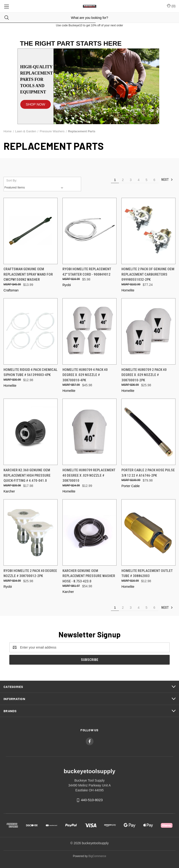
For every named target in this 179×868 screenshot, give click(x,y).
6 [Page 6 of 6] (154, 180)
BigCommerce (97, 856)
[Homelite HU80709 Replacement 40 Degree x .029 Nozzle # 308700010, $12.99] (89, 432)
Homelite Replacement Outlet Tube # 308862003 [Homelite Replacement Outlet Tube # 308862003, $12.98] (147, 573)
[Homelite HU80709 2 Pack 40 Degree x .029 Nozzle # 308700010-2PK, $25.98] (148, 331)
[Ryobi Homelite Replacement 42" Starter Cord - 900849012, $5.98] (89, 231)
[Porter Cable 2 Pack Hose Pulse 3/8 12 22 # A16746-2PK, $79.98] (148, 432)
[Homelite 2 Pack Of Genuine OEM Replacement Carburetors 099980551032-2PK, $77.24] (148, 231)
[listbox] (35, 188)
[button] (36, 102)
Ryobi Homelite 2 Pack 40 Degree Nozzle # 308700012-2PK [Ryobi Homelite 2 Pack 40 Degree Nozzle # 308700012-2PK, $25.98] (30, 573)
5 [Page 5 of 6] (146, 180)
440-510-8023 (92, 800)
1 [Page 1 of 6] (115, 180)
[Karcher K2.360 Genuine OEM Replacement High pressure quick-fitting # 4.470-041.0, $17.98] (31, 432)
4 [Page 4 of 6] (139, 180)
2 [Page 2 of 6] (123, 180)
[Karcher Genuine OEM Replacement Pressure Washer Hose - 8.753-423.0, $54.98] (89, 532)
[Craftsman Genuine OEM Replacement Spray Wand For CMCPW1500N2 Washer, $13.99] (31, 231)
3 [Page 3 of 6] (131, 180)
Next (167, 180)
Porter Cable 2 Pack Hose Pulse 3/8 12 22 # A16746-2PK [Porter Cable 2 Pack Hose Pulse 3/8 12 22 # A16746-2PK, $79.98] (148, 473)
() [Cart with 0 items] (171, 6)
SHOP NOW (36, 104)
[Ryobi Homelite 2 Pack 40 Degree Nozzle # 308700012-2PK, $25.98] (31, 532)
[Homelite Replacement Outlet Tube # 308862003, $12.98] (148, 532)
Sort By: (12, 180)
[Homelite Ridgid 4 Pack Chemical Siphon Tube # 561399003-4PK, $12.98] (31, 331)
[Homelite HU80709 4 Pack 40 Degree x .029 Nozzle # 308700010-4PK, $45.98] (89, 331)
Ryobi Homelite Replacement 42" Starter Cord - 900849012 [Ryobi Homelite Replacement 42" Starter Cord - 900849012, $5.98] (87, 272)
